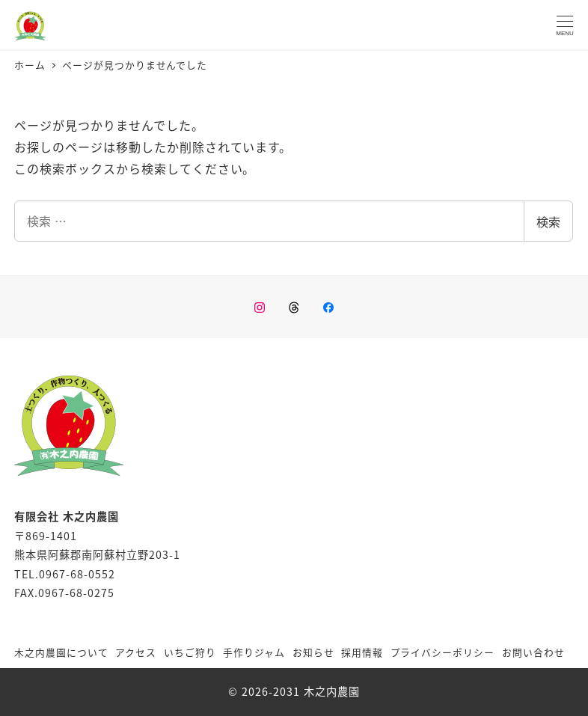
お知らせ (313, 652)
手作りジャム (254, 652)
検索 (548, 221)
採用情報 (362, 652)
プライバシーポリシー (443, 652)
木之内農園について (61, 652)
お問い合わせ (533, 652)
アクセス (136, 652)
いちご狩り (190, 652)
